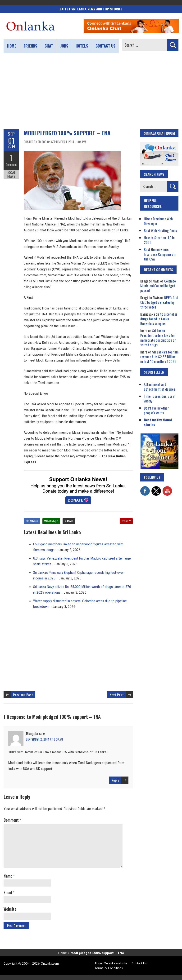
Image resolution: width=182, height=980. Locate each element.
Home (12, 46)
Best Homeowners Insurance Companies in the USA (160, 254)
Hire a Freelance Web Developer (158, 221)
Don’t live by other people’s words (156, 410)
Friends (30, 46)
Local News (11, 175)
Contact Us (139, 963)
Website (10, 909)
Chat (49, 46)
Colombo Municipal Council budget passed (158, 286)
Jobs (64, 46)
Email (9, 892)
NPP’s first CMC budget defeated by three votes (159, 302)
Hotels (82, 46)
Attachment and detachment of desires (159, 387)
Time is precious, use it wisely (160, 398)
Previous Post (23, 695)
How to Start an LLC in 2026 (159, 240)
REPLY (126, 521)
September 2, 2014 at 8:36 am (44, 739)
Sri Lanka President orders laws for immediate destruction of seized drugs (158, 338)
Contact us (105, 46)
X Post (69, 521)
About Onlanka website (111, 963)
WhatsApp (51, 521)
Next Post (117, 695)
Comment (11, 164)
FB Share (32, 521)
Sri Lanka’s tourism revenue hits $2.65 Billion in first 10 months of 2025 (159, 357)
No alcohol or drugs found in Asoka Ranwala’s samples (159, 319)
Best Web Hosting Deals (160, 230)
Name (9, 876)
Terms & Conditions (109, 968)
